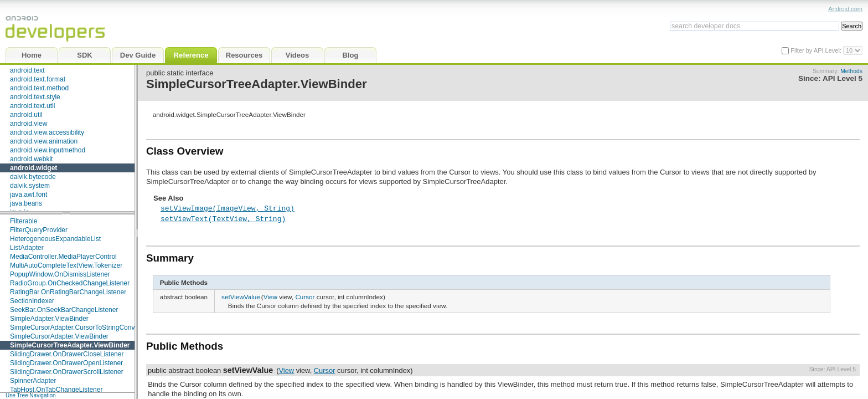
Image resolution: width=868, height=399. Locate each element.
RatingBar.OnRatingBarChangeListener (68, 292)
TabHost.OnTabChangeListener (56, 390)
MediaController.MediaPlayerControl (63, 257)
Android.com (845, 9)
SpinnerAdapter (33, 381)
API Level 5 (843, 78)
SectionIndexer (32, 301)
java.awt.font (29, 195)
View (270, 297)
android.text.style (35, 97)
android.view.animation (44, 141)
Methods (851, 71)
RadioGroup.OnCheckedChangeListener (70, 283)
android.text (27, 70)
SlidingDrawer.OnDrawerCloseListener (67, 354)
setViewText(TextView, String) (223, 218)
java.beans (26, 203)
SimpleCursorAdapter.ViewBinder (59, 336)
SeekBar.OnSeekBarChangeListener (64, 310)
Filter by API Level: (817, 50)
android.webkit (31, 159)
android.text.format (38, 79)
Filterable (24, 221)
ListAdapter (27, 248)
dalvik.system (30, 186)
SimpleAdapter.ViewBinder (49, 319)
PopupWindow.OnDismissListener (60, 274)
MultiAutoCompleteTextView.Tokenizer (66, 265)
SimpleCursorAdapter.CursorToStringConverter (79, 328)
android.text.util (32, 106)
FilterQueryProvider (39, 230)
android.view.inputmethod (48, 150)
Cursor (305, 297)
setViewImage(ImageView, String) (228, 208)
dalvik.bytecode (33, 177)
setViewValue (241, 297)
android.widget (33, 168)
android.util (26, 115)
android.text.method (39, 88)
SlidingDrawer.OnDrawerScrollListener (67, 372)
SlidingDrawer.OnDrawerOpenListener (66, 363)
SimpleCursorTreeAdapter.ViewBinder (70, 345)
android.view (29, 124)
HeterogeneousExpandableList (55, 239)
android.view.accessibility (47, 132)
